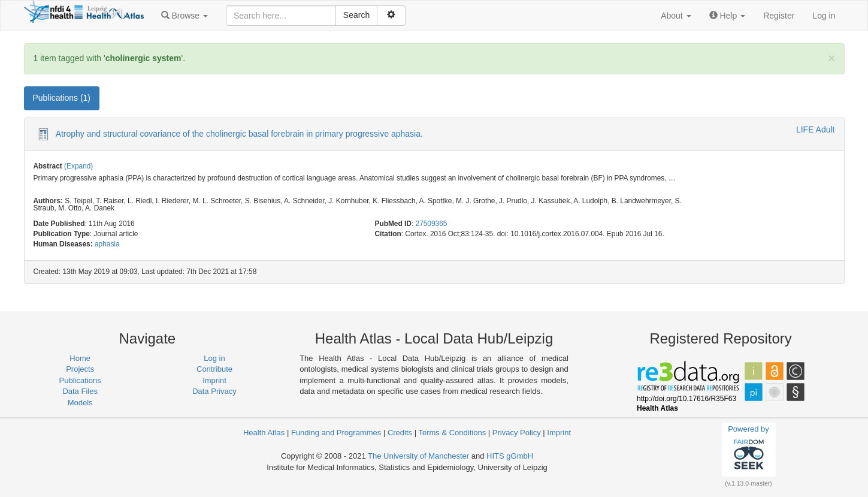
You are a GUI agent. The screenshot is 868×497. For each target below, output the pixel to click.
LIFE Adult (816, 129)
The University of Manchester (418, 456)
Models (80, 403)
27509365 (432, 224)
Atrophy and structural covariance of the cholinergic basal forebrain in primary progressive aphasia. (239, 134)
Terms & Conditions (452, 433)
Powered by (748, 449)
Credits (400, 433)
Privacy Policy (517, 433)
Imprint (214, 380)
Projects (80, 369)
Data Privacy (214, 391)
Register (779, 16)
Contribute (214, 369)
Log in (824, 16)
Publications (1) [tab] (62, 98)
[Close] (831, 58)
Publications (80, 380)
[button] (185, 16)
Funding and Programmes (336, 433)
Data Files (80, 391)
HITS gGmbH (510, 456)
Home (80, 358)
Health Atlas (264, 433)
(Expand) (78, 166)
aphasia (107, 244)
